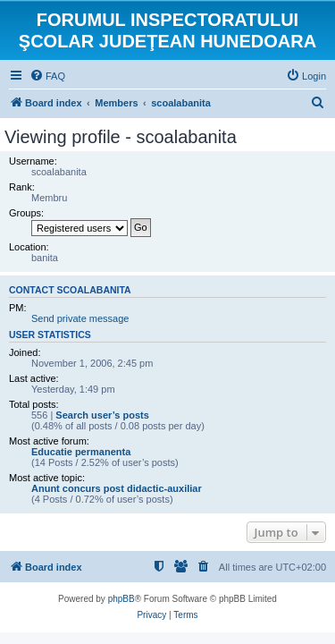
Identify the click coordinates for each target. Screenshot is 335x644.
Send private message (80, 318)
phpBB (121, 599)
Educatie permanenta (81, 452)
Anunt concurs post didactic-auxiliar (117, 488)
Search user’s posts (102, 415)
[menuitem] (47, 76)
